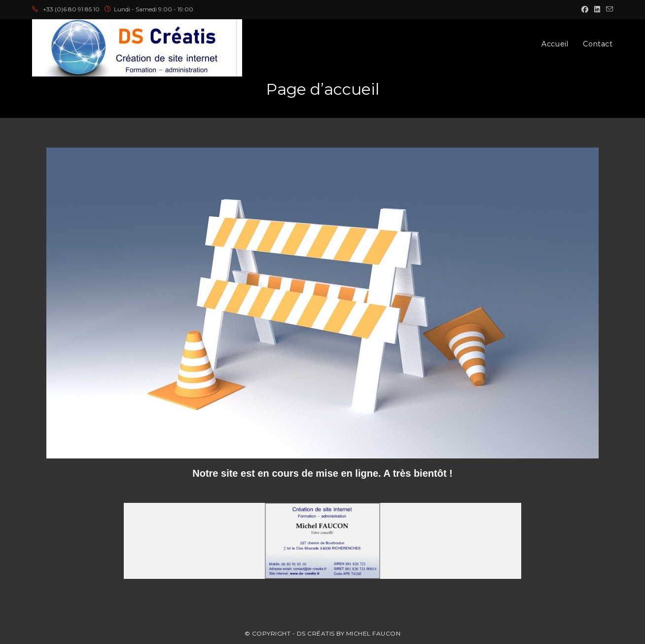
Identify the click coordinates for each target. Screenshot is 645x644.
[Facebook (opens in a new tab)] (585, 9)
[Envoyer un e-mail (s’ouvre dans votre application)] (608, 9)
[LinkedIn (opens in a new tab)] (597, 9)
